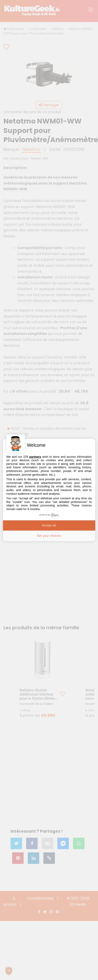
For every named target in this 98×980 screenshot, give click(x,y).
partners (35, 457)
